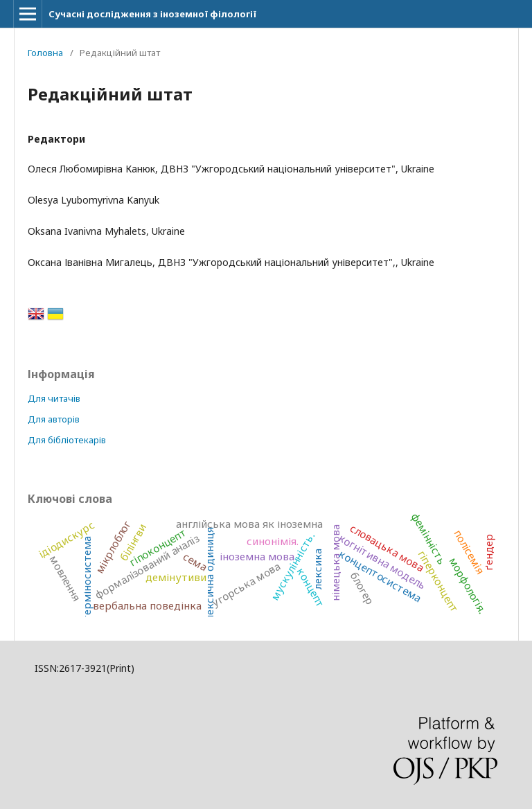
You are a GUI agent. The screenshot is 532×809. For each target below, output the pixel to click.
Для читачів (54, 398)
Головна (45, 53)
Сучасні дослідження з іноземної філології (152, 14)
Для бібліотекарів (67, 440)
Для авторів (54, 419)
